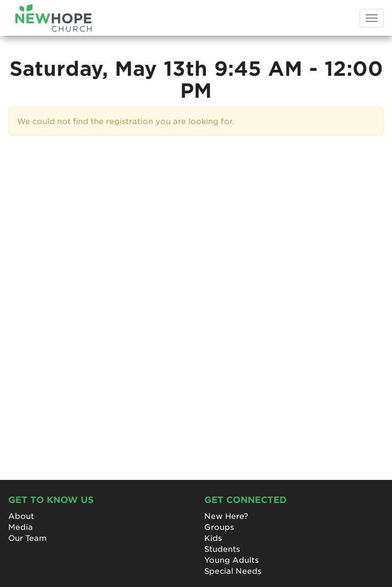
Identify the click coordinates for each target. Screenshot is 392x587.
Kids (213, 538)
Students (222, 549)
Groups (219, 527)
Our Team (27, 538)
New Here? (226, 516)
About (21, 516)
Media (21, 527)
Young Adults (231, 560)
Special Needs (233, 571)
